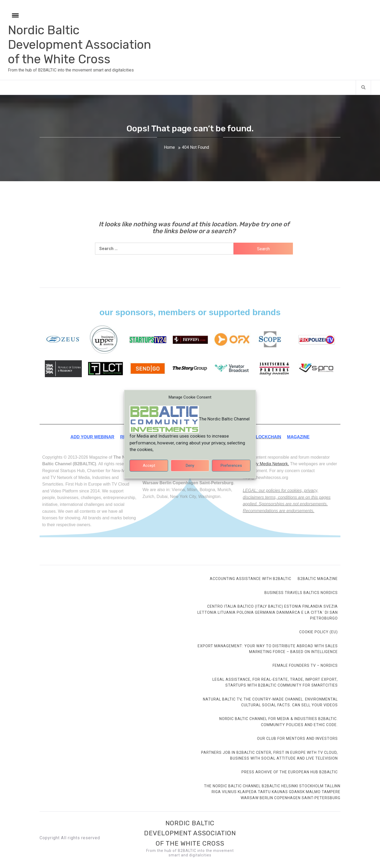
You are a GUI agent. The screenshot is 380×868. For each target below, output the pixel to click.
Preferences (231, 469)
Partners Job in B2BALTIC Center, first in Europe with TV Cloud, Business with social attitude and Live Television (269, 755)
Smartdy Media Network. (266, 464)
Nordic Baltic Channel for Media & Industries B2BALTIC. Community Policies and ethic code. (279, 722)
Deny (190, 469)
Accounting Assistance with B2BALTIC (251, 579)
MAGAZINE (298, 437)
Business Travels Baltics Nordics (301, 593)
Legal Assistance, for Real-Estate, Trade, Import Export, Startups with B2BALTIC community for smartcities (275, 682)
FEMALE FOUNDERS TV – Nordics (305, 665)
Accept (149, 469)
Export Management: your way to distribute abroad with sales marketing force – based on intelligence (268, 649)
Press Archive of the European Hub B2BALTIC (290, 772)
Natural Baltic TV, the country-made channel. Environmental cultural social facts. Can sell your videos (270, 702)
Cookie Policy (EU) (319, 632)
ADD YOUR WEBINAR (92, 437)
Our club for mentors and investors (297, 738)
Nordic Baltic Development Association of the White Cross (80, 45)
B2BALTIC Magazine (318, 579)
